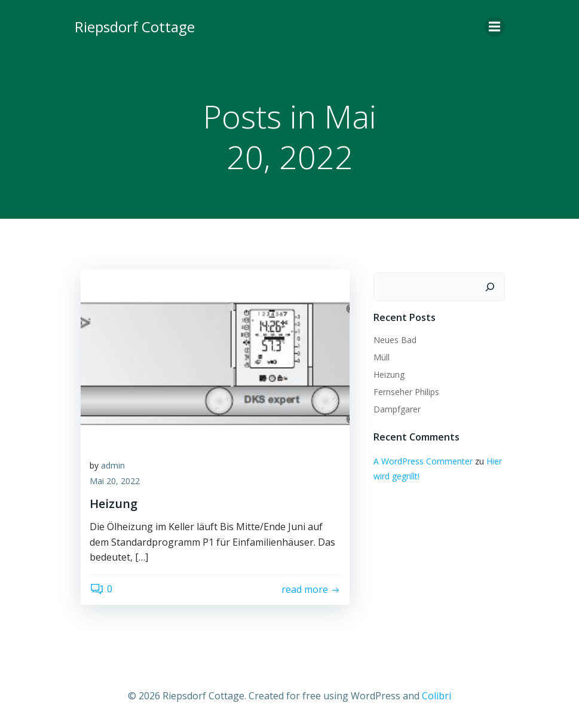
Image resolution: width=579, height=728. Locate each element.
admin (113, 465)
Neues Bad (395, 340)
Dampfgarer (397, 409)
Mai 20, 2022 (115, 481)
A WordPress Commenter (423, 461)
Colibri (436, 696)
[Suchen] (490, 287)
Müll (382, 357)
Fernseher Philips (406, 392)
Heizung (389, 374)
